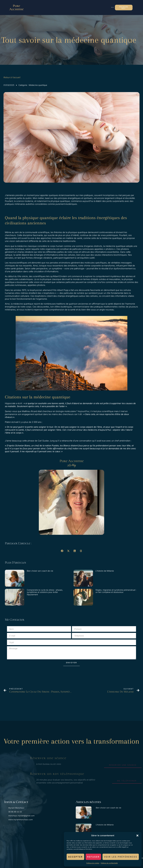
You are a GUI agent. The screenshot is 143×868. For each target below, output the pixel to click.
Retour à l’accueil (12, 77)
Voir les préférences (121, 857)
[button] (137, 836)
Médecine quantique (38, 85)
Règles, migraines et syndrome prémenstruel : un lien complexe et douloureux (116, 591)
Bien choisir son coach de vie (40, 571)
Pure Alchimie (16, 7)
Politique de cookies (93, 863)
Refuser (93, 857)
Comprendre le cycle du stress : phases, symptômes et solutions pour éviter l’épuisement (45, 592)
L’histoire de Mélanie (105, 571)
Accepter (75, 857)
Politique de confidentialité (109, 863)
